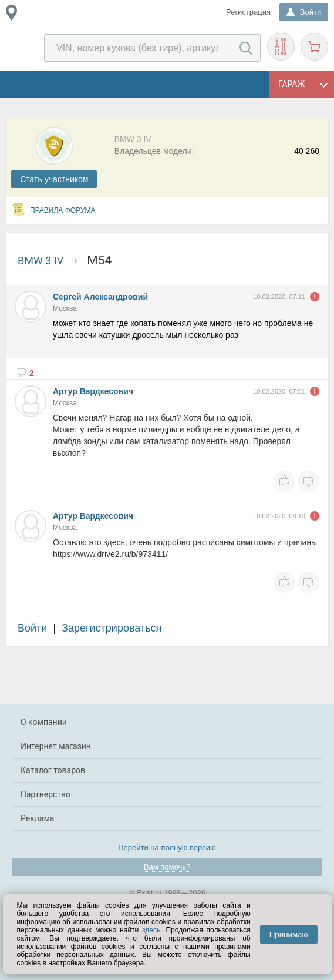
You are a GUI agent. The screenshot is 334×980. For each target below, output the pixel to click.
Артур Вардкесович (93, 391)
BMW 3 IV (41, 261)
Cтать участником (54, 179)
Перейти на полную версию (167, 848)
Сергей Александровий (100, 297)
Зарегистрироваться (112, 628)
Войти (32, 628)
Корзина (314, 47)
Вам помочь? (167, 867)
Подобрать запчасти (281, 47)
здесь (151, 930)
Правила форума (63, 210)
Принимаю (289, 934)
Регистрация (248, 12)
